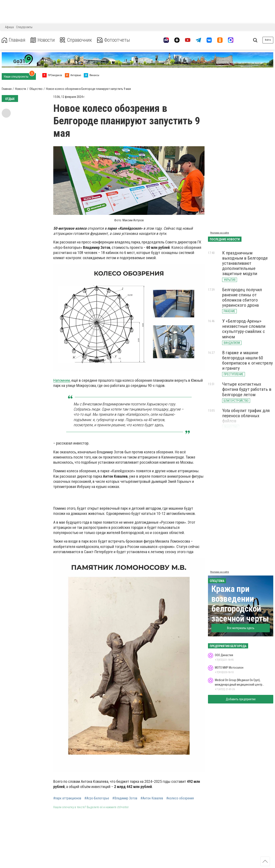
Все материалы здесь (241, 628)
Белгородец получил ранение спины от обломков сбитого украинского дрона (242, 297)
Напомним (62, 380)
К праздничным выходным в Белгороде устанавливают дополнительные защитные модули (245, 263)
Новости (43, 40)
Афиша (9, 27)
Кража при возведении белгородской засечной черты (240, 604)
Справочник (76, 40)
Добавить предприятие (241, 699)
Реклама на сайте (220, 233)
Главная (14, 40)
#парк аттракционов (67, 798)
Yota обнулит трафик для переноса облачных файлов (246, 416)
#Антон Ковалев (152, 798)
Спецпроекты (24, 27)
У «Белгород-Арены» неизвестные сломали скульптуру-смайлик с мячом (244, 329)
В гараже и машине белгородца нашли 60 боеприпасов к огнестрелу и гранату (247, 360)
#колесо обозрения (180, 798)
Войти (268, 40)
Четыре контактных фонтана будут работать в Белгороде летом (247, 389)
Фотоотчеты (114, 40)
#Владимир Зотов (125, 798)
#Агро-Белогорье (97, 798)
